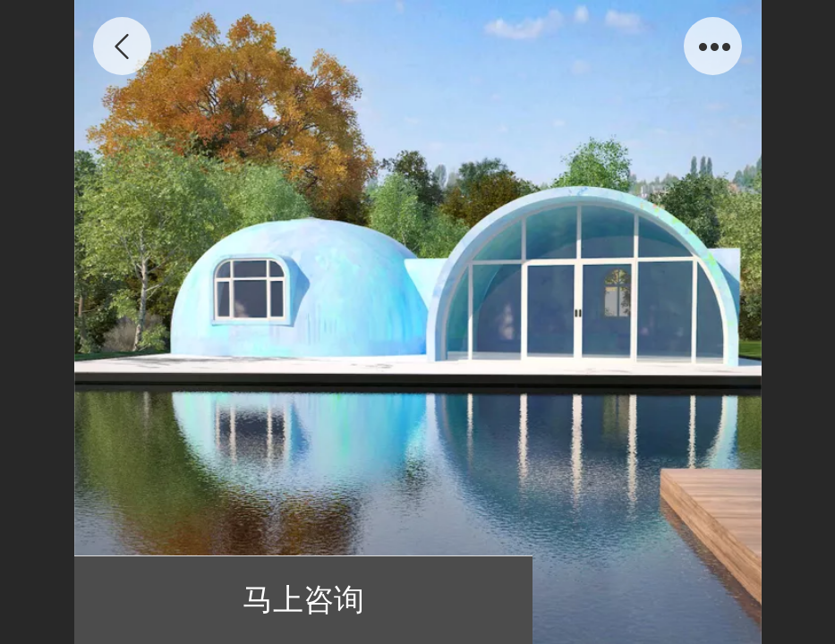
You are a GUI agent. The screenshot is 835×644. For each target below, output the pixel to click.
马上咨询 (303, 600)
